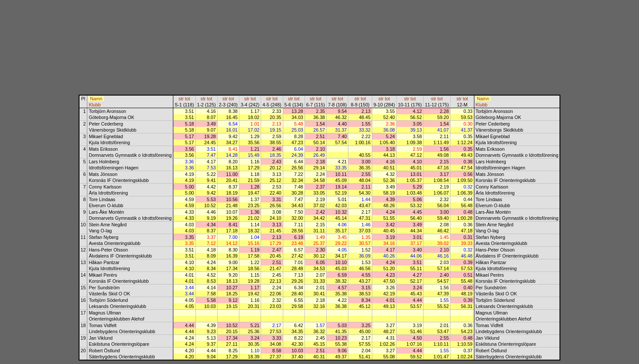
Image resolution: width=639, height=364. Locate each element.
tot (188, 99)
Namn (96, 99)
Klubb (94, 105)
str (181, 99)
